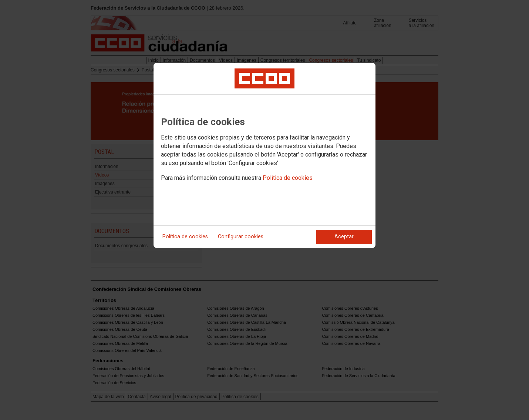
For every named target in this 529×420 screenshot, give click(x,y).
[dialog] (264, 155)
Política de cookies (288, 178)
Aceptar (344, 237)
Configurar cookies (241, 237)
